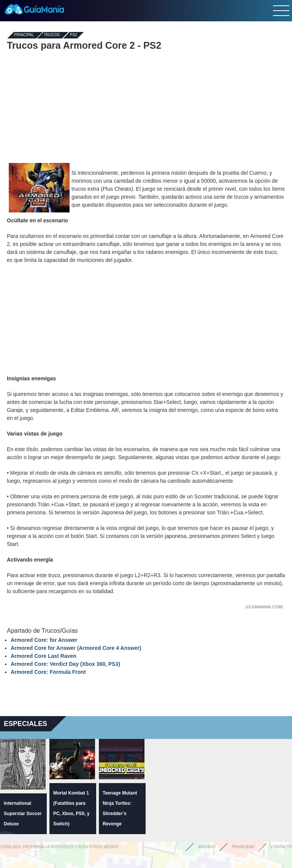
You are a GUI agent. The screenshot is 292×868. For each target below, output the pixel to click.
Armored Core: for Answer (44, 640)
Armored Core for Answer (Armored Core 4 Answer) (76, 648)
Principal (24, 35)
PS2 (74, 35)
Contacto (282, 847)
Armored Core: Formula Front (48, 672)
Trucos (52, 35)
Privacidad (243, 847)
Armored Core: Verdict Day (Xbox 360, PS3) (65, 664)
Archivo (207, 847)
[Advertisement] (146, 106)
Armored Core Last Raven (44, 656)
